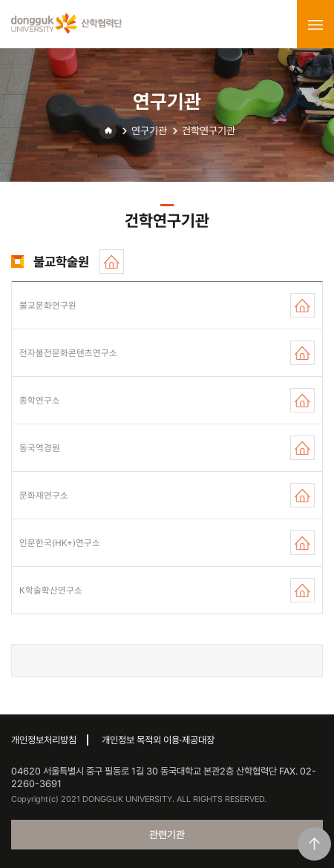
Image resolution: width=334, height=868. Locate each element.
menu (315, 24)
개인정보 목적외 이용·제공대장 (158, 740)
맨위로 (314, 844)
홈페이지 (112, 262)
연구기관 (149, 131)
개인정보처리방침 (44, 740)
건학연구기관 (209, 131)
